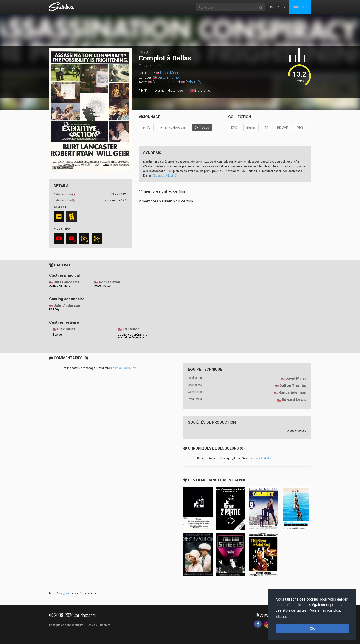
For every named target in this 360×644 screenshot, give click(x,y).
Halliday (54, 309)
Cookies (92, 625)
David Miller (169, 73)
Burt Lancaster (164, 82)
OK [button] (312, 628)
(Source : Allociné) (165, 175)
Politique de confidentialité (66, 625)
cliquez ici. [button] (285, 617)
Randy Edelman (292, 392)
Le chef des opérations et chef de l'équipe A (133, 336)
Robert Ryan (195, 82)
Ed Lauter (131, 329)
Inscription (277, 7)
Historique (175, 91)
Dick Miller (66, 329)
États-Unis (200, 91)
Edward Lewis (294, 399)
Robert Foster (103, 286)
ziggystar (64, 593)
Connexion (300, 7)
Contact (105, 625)
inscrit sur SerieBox (123, 368)
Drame (160, 91)
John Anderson (67, 306)
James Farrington (60, 286)
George (57, 335)
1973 (143, 52)
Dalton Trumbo (169, 77)
